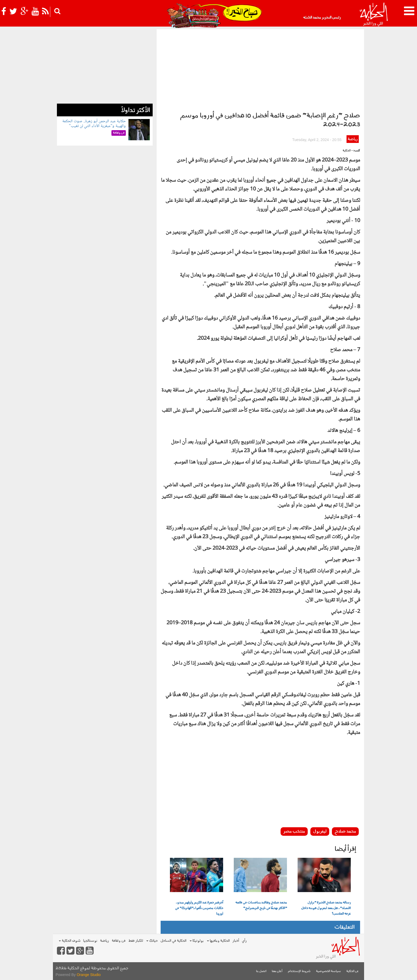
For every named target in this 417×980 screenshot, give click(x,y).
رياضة (353, 139)
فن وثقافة (119, 941)
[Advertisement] (260, 69)
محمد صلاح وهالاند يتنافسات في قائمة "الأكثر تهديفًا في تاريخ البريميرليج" (261, 905)
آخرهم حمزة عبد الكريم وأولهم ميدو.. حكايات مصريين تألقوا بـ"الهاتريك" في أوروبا (199, 908)
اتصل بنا (261, 971)
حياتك (152, 941)
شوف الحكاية (70, 941)
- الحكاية (348, 151)
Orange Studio (89, 975)
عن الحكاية (353, 971)
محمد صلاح (345, 831)
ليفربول (320, 831)
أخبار (236, 941)
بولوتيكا (197, 941)
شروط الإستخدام (299, 971)
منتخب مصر (294, 831)
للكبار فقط (136, 941)
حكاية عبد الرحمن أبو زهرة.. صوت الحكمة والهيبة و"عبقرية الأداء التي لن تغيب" (94, 124)
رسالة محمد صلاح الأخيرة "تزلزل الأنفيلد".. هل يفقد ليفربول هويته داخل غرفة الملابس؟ (326, 908)
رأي (244, 941)
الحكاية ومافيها (218, 941)
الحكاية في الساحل (173, 941)
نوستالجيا (90, 941)
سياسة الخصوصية (328, 971)
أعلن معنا (277, 971)
